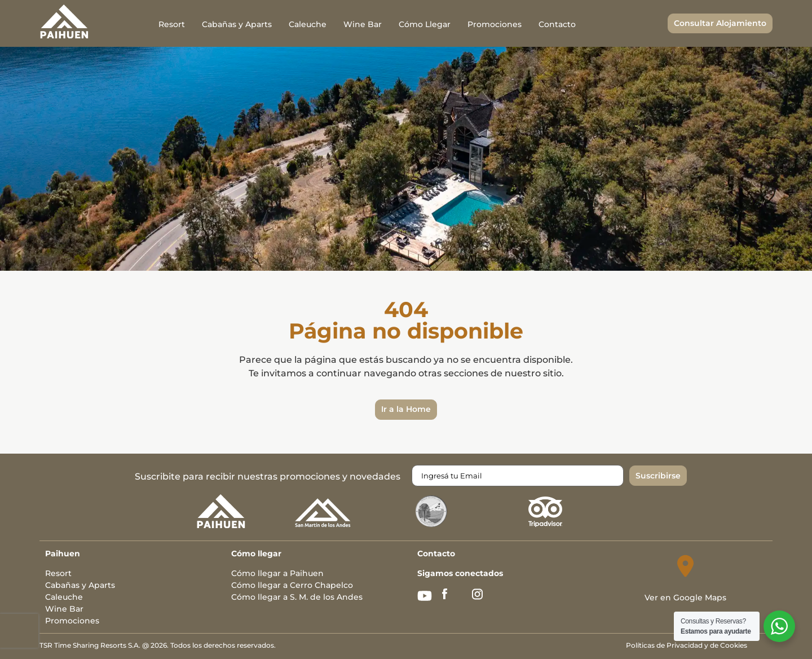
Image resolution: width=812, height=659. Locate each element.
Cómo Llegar (425, 24)
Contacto (557, 24)
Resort (172, 24)
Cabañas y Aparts (237, 24)
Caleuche (308, 24)
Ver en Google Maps (685, 598)
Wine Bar (363, 24)
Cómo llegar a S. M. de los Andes (297, 597)
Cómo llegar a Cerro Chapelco (292, 585)
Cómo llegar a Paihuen (277, 573)
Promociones (495, 24)
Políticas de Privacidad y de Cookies (687, 645)
